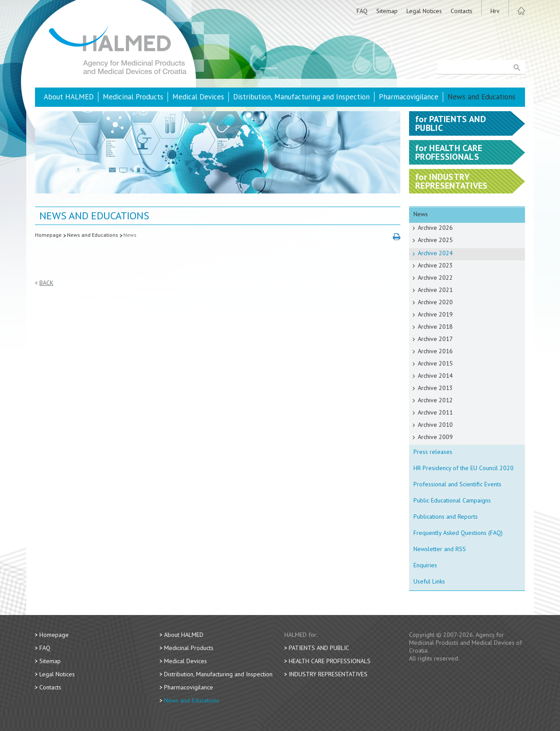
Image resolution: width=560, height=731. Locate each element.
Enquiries (425, 565)
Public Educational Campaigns (452, 500)
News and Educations (481, 97)
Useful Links (429, 581)
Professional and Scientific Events (457, 484)
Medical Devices (198, 97)
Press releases (433, 452)
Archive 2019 (435, 314)
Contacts (462, 11)
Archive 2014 (435, 376)
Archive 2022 (435, 278)
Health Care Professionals (330, 661)
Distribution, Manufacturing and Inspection (301, 97)
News (130, 235)
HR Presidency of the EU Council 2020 (464, 468)
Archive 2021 (435, 290)
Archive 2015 (435, 363)
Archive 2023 (435, 265)
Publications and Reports (446, 517)
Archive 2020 (435, 302)
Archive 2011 (435, 412)
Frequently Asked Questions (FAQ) (458, 533)
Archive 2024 (435, 253)
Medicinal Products (133, 97)
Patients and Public (319, 648)
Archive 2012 (435, 400)
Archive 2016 (435, 351)
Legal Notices (424, 11)
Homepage (48, 235)
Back (46, 283)
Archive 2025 (435, 240)
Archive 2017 (435, 339)
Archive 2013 (435, 388)
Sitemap (387, 11)
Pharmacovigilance (409, 97)
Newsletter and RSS (440, 549)
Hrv (495, 11)
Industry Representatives (328, 674)
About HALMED (69, 97)
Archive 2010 (435, 425)
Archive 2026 (435, 228)
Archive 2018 (435, 327)
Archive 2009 (435, 437)
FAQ (362, 11)
